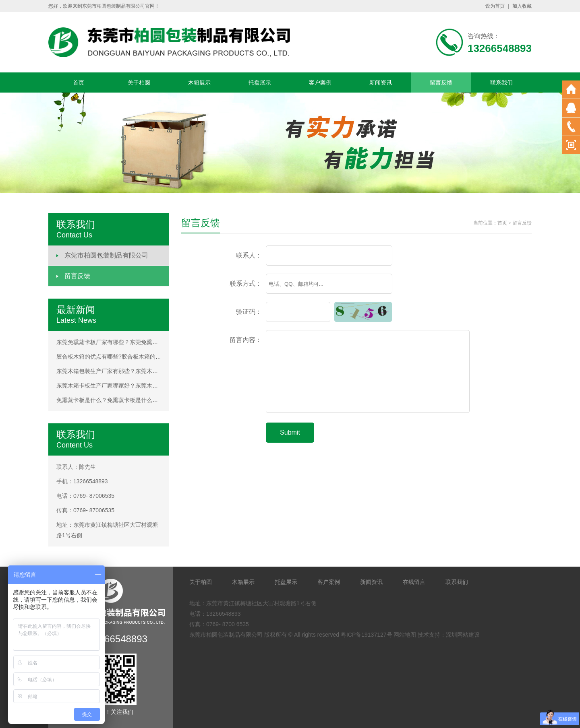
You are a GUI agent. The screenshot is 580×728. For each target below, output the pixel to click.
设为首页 (495, 6)
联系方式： (246, 284)
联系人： (249, 255)
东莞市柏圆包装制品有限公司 (106, 255)
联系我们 (501, 82)
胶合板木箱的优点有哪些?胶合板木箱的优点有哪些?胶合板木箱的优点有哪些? (154, 357)
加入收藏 (522, 6)
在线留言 (414, 582)
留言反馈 (441, 82)
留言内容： (246, 340)
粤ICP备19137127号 (367, 635)
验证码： (249, 312)
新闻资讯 (381, 82)
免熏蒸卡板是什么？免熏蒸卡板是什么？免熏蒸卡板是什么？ (133, 400)
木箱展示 (199, 82)
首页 (79, 82)
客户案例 (320, 82)
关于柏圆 (139, 82)
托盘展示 (260, 82)
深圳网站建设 (463, 635)
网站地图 (405, 635)
